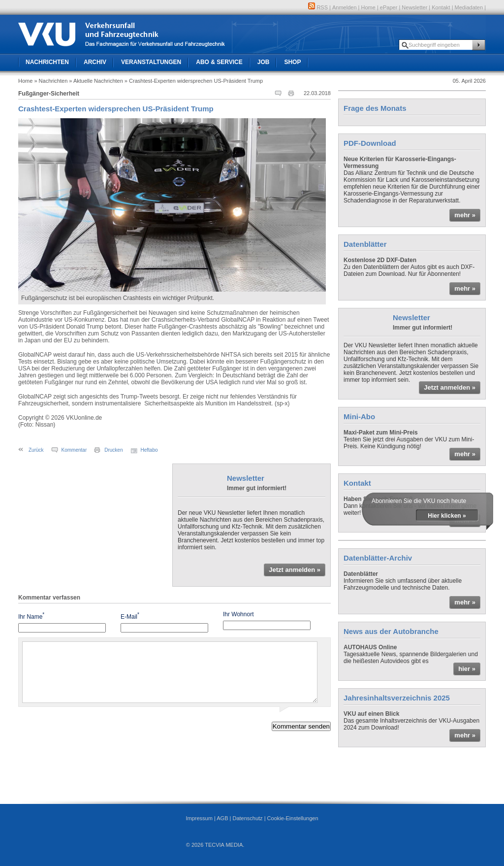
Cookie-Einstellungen (293, 818)
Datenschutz (247, 818)
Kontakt (441, 7)
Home (368, 7)
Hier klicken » (447, 516)
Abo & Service (219, 62)
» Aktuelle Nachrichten (96, 81)
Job (264, 62)
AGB (222, 818)
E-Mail (130, 616)
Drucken (113, 450)
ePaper (389, 7)
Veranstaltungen (151, 62)
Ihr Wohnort (238, 614)
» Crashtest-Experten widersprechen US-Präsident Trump (194, 81)
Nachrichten (47, 62)
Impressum (199, 818)
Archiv (95, 62)
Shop (292, 62)
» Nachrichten (51, 81)
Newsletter (414, 7)
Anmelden (345, 7)
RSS (318, 7)
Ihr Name (31, 616)
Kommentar (74, 450)
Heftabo (149, 450)
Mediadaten (469, 7)
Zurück (36, 450)
